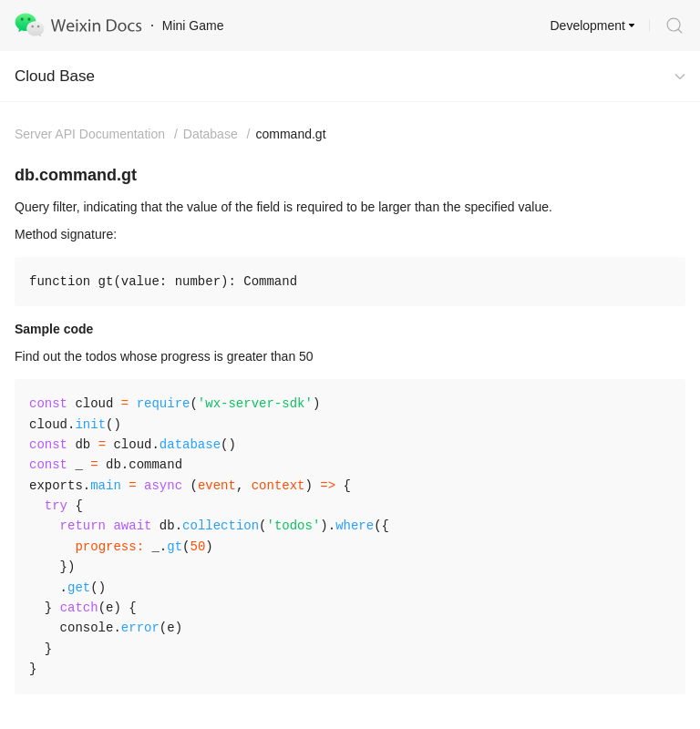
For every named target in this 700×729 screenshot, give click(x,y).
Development (588, 26)
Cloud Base (55, 76)
